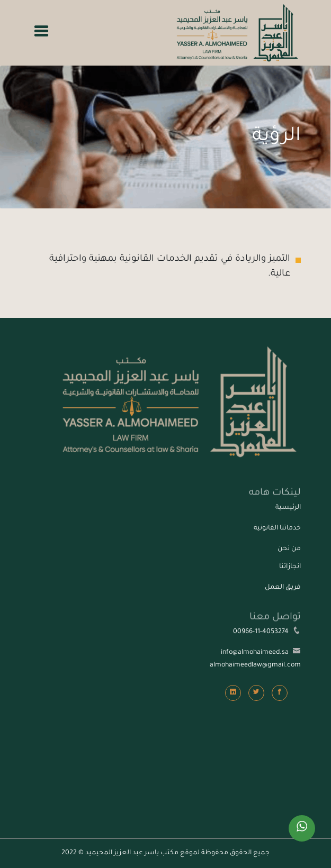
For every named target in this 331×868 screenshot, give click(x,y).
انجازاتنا (290, 567)
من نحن (289, 549)
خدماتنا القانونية (277, 528)
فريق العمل (283, 588)
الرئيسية (288, 508)
